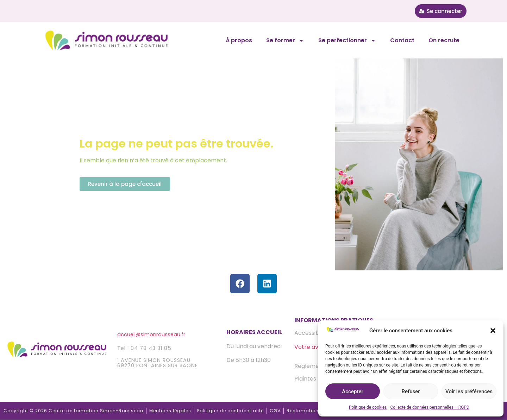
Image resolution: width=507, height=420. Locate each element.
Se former (285, 40)
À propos (239, 40)
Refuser (411, 391)
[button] (493, 331)
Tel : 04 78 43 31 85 (144, 348)
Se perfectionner (347, 40)
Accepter (352, 391)
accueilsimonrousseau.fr (151, 334)
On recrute (444, 40)
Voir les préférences (469, 391)
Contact (402, 40)
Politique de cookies (368, 407)
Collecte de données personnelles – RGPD (430, 407)
